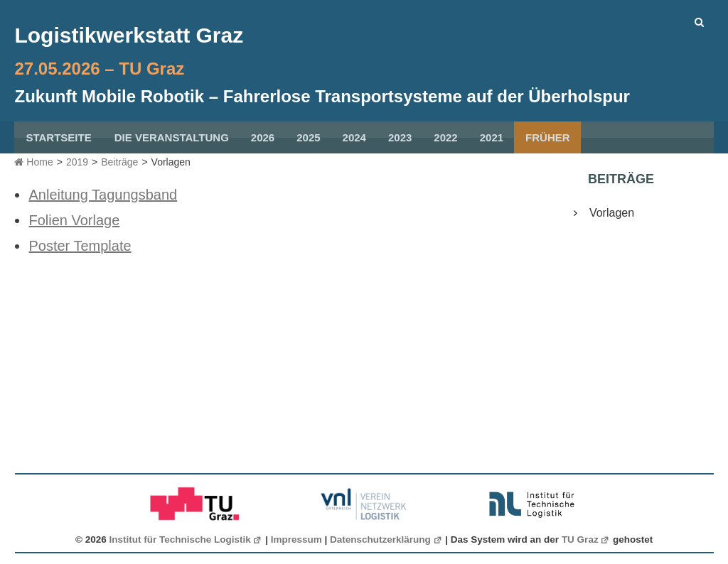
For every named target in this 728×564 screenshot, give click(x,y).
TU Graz (586, 539)
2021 (492, 137)
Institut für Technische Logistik (186, 539)
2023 (400, 137)
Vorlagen (612, 213)
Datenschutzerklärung (386, 539)
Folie (44, 220)
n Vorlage (90, 220)
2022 (445, 137)
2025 (308, 137)
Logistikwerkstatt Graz (129, 35)
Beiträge (119, 162)
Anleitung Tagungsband (103, 195)
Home (33, 162)
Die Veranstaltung (172, 137)
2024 (354, 137)
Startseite (58, 137)
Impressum (296, 539)
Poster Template (80, 246)
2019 (77, 162)
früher (548, 137)
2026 (263, 137)
